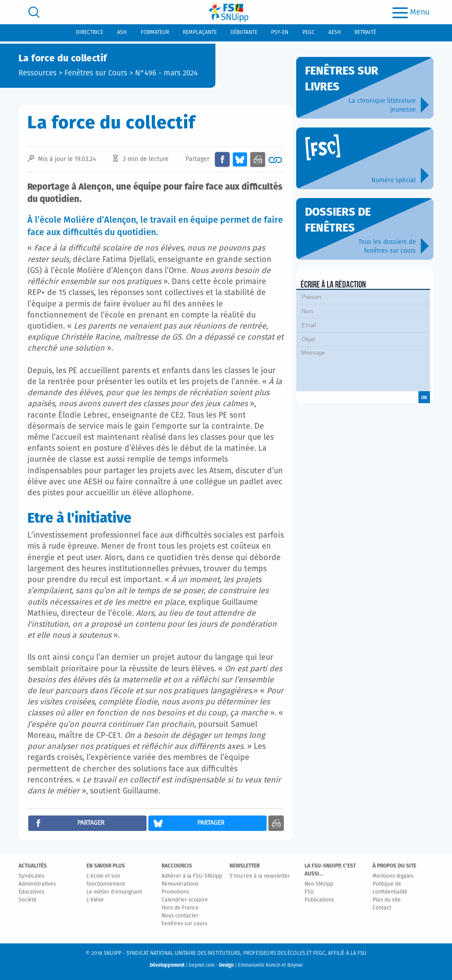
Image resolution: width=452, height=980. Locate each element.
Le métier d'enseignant (114, 892)
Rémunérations (180, 884)
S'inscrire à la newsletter (260, 876)
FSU (309, 892)
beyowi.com (202, 965)
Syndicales (32, 876)
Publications (319, 900)
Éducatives (32, 892)
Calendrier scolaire (185, 900)
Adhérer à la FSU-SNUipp (192, 876)
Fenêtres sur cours (185, 924)
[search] (34, 12)
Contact (382, 908)
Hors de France (180, 908)
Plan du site (387, 900)
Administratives (37, 884)
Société (28, 900)
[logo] (229, 12)
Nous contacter (180, 916)
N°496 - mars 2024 (166, 73)
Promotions (175, 892)
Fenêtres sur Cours (96, 73)
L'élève (95, 900)
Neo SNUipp (319, 884)
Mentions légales (393, 876)
